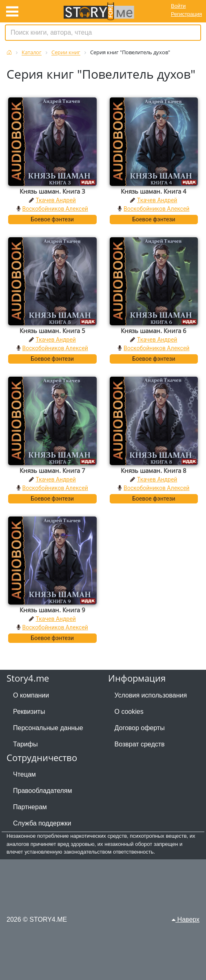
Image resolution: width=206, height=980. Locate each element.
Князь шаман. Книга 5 (52, 331)
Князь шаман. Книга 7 (52, 470)
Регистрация (186, 14)
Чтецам (24, 774)
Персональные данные (48, 728)
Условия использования (151, 695)
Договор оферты (140, 728)
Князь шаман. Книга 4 (154, 191)
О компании (31, 695)
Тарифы (25, 744)
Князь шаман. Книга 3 (52, 191)
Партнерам (30, 807)
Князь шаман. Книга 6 (154, 331)
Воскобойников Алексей (55, 209)
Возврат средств (140, 744)
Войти (178, 6)
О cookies (129, 712)
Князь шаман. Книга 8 (154, 470)
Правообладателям (43, 791)
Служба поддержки (42, 823)
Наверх (186, 919)
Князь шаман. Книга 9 (52, 610)
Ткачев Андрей (56, 200)
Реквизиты (29, 712)
